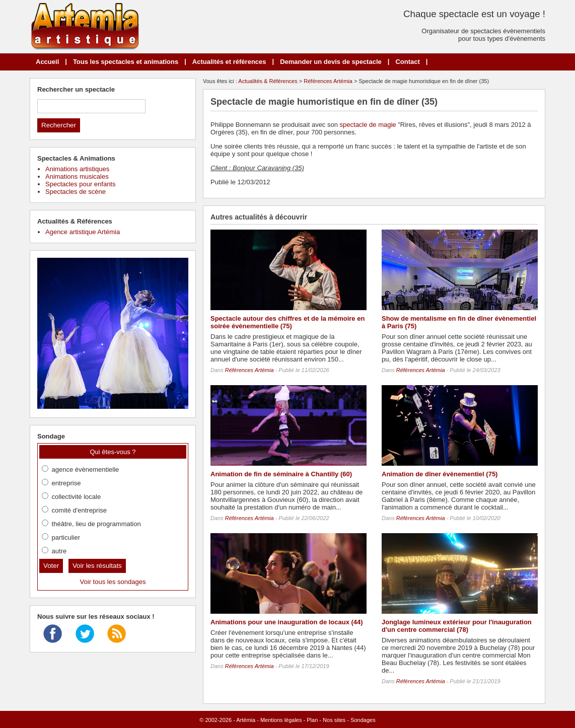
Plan (312, 720)
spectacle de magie (368, 125)
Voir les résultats (97, 566)
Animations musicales (77, 176)
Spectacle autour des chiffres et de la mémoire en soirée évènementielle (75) (287, 322)
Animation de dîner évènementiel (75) (440, 474)
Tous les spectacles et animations (126, 62)
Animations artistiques (77, 169)
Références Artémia (328, 81)
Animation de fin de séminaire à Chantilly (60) (281, 474)
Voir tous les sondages (113, 582)
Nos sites (334, 720)
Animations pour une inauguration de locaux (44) (287, 622)
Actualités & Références (268, 81)
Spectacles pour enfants (80, 184)
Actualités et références (229, 62)
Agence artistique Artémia (83, 232)
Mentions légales (281, 720)
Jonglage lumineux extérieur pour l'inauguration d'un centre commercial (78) (457, 626)
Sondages (363, 720)
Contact (407, 62)
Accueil (47, 62)
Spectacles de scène (76, 192)
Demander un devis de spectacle (331, 62)
